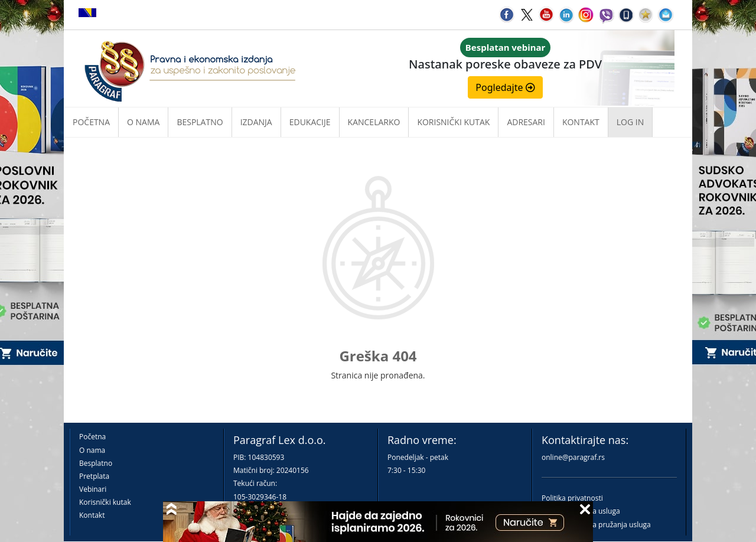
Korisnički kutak (105, 502)
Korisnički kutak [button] (453, 122)
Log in (630, 122)
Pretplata (94, 476)
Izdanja (256, 122)
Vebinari (93, 489)
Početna (91, 122)
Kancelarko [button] (374, 122)
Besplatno (200, 122)
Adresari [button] (526, 122)
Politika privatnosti (572, 498)
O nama (143, 122)
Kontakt (92, 515)
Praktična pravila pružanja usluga (596, 525)
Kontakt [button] (581, 122)
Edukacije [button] (310, 122)
